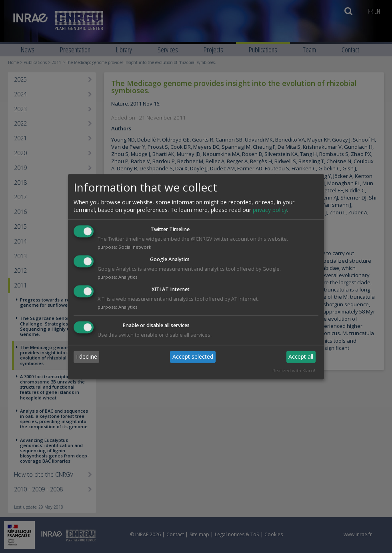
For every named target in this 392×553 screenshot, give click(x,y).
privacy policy (270, 210)
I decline (87, 357)
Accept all (301, 357)
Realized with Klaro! (294, 370)
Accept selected (193, 357)
